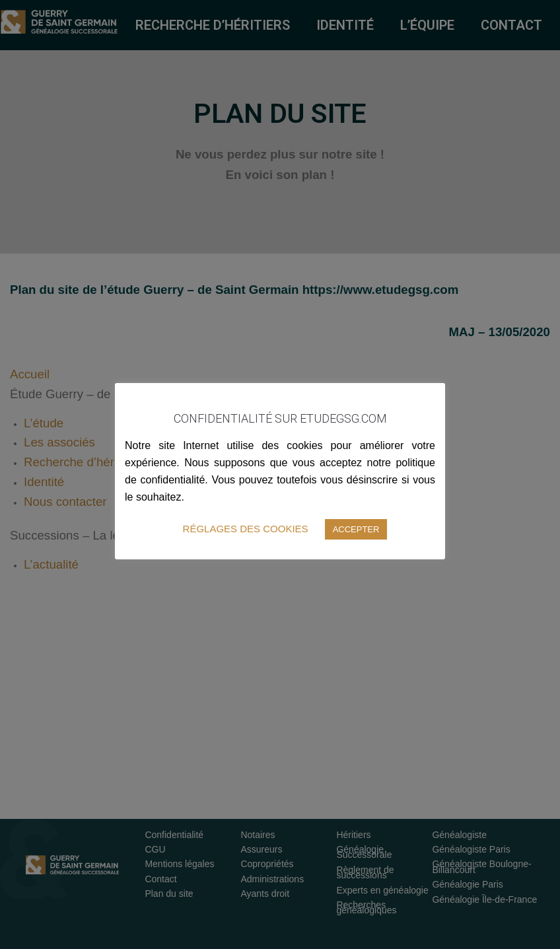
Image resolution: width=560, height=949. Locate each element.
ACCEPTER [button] (356, 529)
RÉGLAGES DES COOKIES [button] (246, 529)
